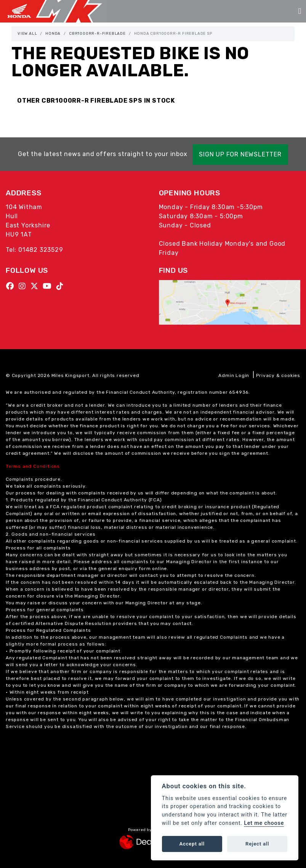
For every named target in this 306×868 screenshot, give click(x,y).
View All (27, 34)
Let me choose (264, 823)
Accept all (192, 844)
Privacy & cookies (278, 375)
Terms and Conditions (33, 466)
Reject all (257, 844)
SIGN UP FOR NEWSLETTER (243, 154)
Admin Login (234, 375)
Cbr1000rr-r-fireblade (97, 34)
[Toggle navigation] (300, 11)
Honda (53, 34)
